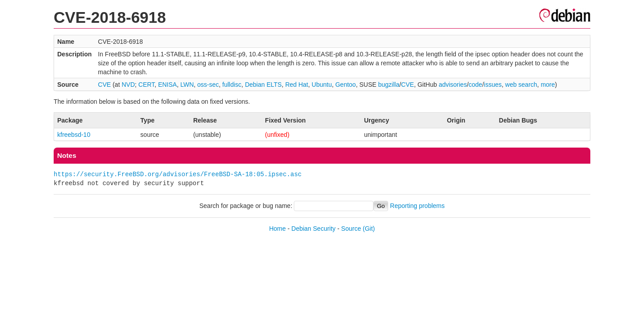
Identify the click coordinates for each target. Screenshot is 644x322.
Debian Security (314, 229)
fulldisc (232, 85)
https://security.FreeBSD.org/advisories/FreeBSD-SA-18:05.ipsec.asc (178, 174)
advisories (453, 85)
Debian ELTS (263, 85)
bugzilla (388, 85)
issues (493, 85)
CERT (146, 85)
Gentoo (346, 85)
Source (351, 229)
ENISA (167, 85)
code (475, 85)
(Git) (369, 229)
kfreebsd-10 (74, 135)
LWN (187, 85)
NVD (128, 85)
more (548, 85)
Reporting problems (417, 206)
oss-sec (208, 85)
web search (521, 85)
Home (278, 229)
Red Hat (297, 85)
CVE (104, 85)
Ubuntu (322, 85)
